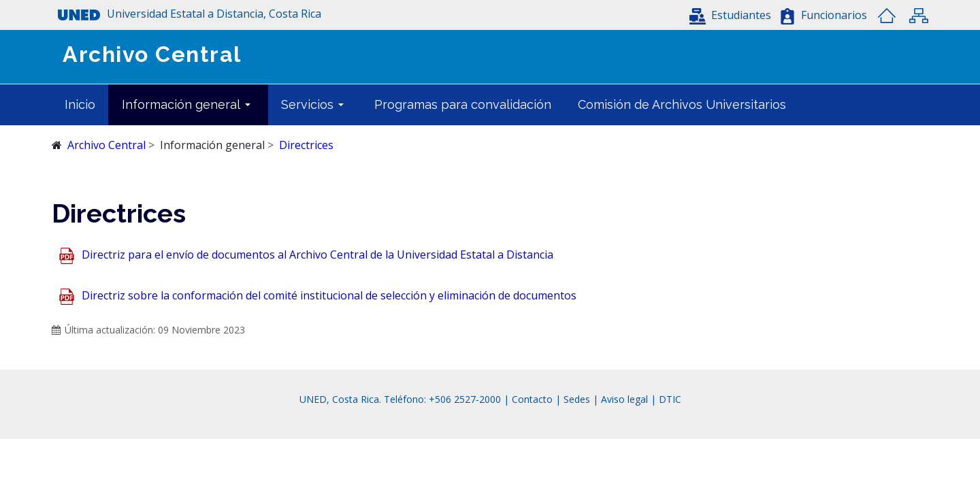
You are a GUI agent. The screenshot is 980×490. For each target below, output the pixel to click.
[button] (730, 15)
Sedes (578, 399)
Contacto (534, 399)
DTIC (670, 399)
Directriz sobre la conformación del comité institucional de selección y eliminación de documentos (329, 296)
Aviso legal (624, 399)
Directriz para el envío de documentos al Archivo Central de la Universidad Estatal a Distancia (317, 255)
